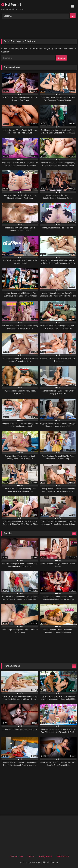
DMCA (31, 857)
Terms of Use (63, 857)
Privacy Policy (45, 857)
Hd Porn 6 (11, 5)
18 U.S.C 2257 (16, 857)
